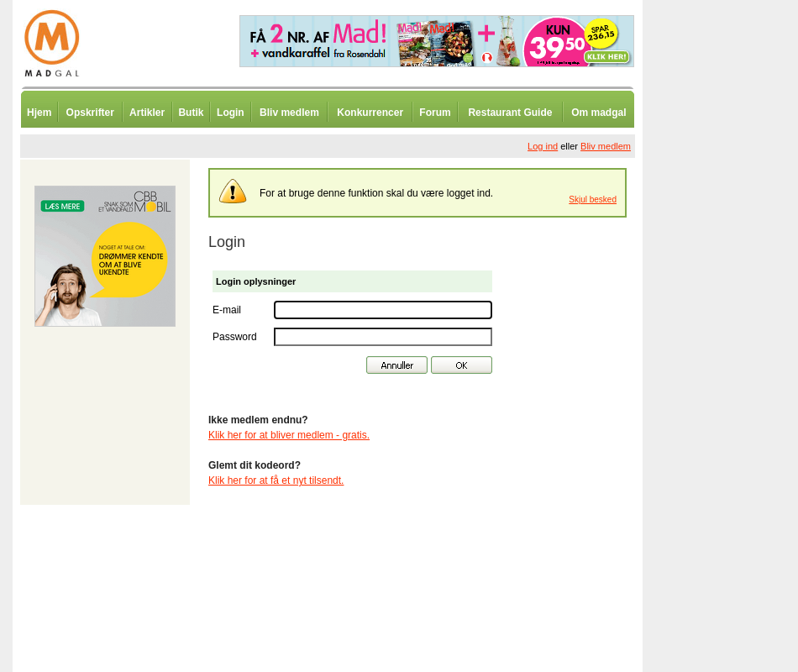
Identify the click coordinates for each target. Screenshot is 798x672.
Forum (435, 113)
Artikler (147, 113)
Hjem (39, 113)
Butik (191, 113)
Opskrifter (90, 113)
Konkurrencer (370, 113)
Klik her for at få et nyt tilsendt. (276, 480)
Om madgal (598, 113)
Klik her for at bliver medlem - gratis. (289, 435)
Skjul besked (593, 199)
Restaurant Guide (510, 113)
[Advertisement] (731, 416)
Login (231, 113)
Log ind (543, 146)
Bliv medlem (289, 113)
